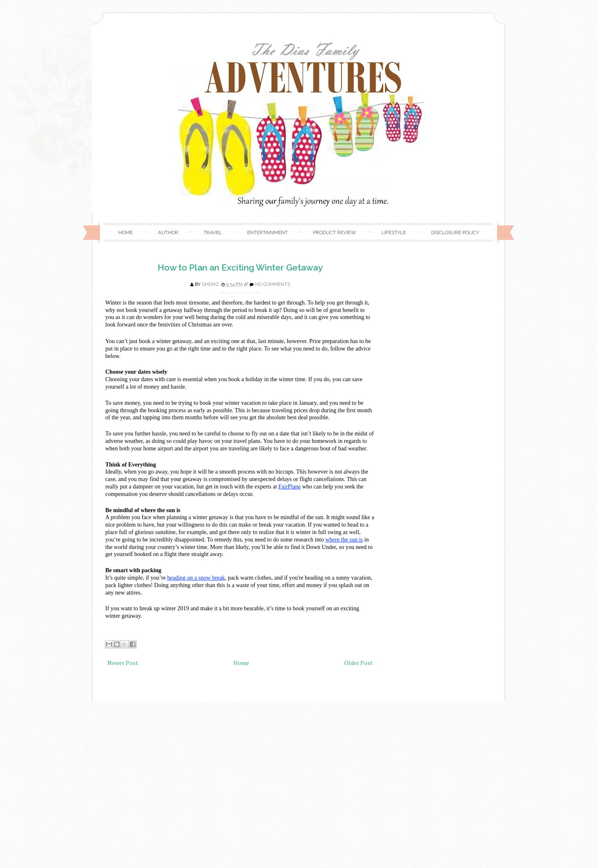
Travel (213, 232)
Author (168, 232)
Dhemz (210, 284)
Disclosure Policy (455, 232)
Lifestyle (394, 232)
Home (125, 232)
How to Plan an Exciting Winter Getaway (240, 267)
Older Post (358, 663)
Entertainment (267, 232)
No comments (273, 284)
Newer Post (123, 663)
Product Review (335, 232)
